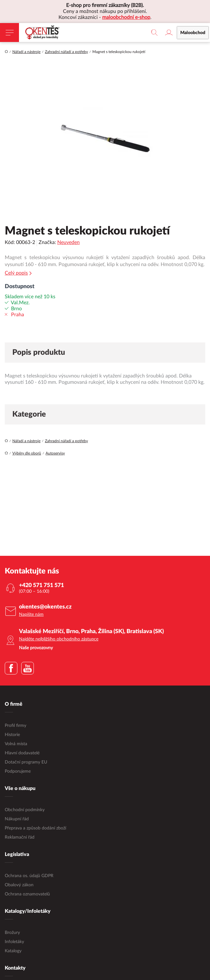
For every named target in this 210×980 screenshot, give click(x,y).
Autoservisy (55, 453)
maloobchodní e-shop (126, 17)
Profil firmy (15, 726)
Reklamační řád (20, 837)
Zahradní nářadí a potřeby (66, 52)
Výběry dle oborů (27, 453)
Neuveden (68, 242)
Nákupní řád (17, 819)
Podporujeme (18, 771)
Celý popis (18, 273)
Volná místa (16, 744)
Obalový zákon (19, 885)
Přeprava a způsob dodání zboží (35, 828)
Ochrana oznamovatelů (27, 894)
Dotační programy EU (26, 762)
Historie (12, 735)
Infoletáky (14, 942)
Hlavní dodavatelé (22, 753)
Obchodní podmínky (25, 810)
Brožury (12, 933)
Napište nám (31, 615)
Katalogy (13, 951)
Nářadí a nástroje (26, 52)
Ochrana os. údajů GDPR (29, 876)
